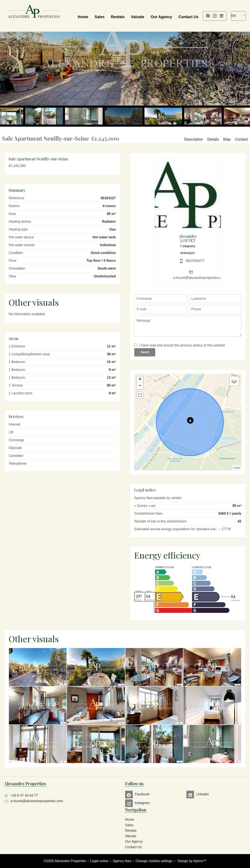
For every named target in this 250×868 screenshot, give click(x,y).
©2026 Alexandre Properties (65, 861)
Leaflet (237, 468)
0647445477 (195, 261)
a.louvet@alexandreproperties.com (199, 278)
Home (34, 16)
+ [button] (140, 380)
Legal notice (99, 861)
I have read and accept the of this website (182, 345)
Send (145, 352)
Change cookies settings (154, 861)
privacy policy (191, 345)
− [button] (140, 386)
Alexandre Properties (25, 783)
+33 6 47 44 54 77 (24, 795)
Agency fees (122, 861)
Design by (192, 861)
